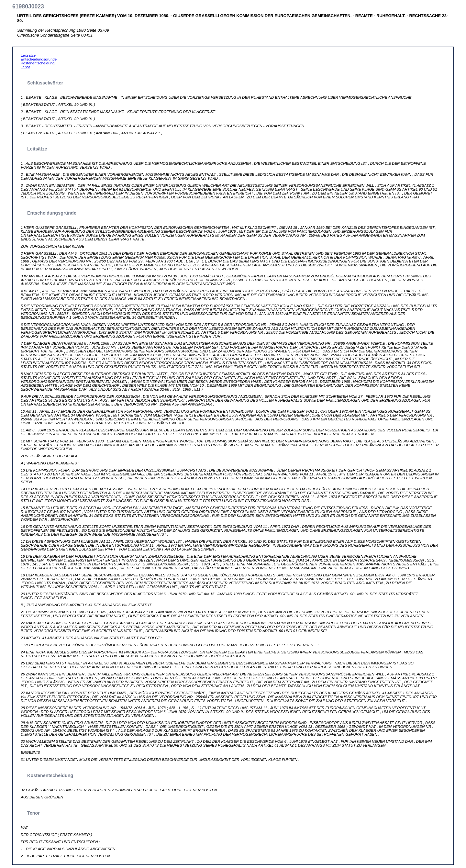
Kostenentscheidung (38, 63)
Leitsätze (28, 55)
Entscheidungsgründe (39, 59)
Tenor (25, 67)
